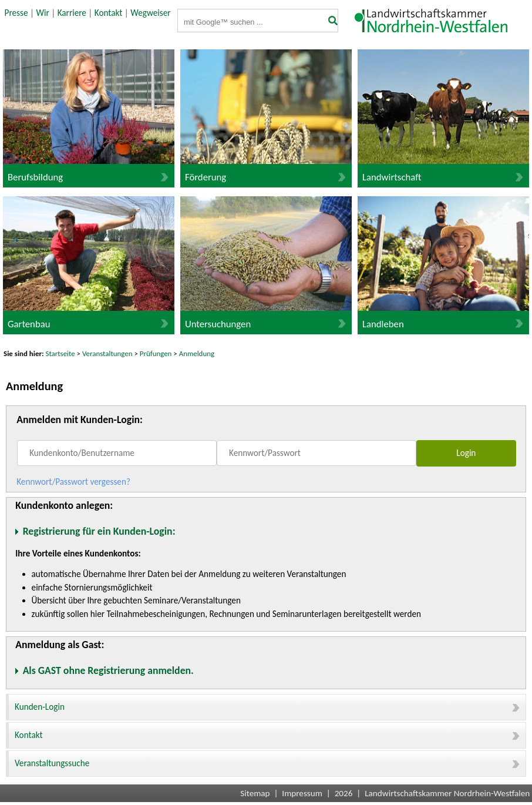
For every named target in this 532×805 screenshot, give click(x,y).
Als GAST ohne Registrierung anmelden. (108, 670)
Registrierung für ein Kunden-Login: (99, 531)
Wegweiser (150, 13)
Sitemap (255, 793)
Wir (42, 13)
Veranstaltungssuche (267, 763)
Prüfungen (157, 353)
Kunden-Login (267, 707)
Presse (16, 13)
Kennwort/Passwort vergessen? (73, 482)
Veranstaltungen (107, 353)
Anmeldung (197, 353)
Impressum (302, 793)
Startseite (60, 353)
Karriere (72, 13)
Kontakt (109, 13)
